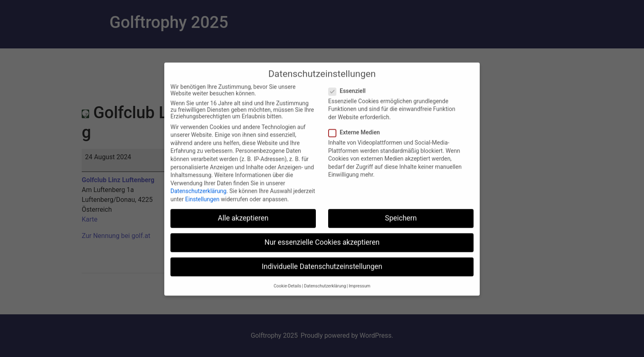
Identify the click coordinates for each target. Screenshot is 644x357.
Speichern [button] (401, 223)
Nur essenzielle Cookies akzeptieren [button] (322, 247)
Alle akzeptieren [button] (243, 223)
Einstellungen (202, 204)
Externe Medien (357, 137)
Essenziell (350, 96)
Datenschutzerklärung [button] (325, 291)
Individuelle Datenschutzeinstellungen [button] (322, 272)
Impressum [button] (360, 291)
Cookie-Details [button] (287, 291)
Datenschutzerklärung (198, 196)
